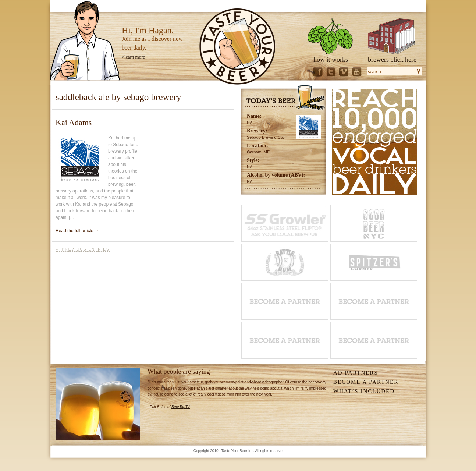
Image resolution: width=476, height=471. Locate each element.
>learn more (133, 57)
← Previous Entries (83, 249)
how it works (331, 60)
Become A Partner (366, 382)
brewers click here (392, 60)
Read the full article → (77, 231)
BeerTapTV (181, 407)
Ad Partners (356, 373)
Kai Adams (74, 122)
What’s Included (364, 391)
